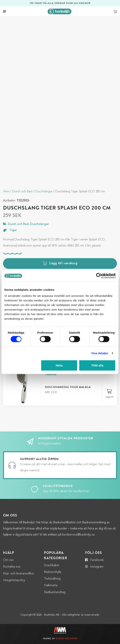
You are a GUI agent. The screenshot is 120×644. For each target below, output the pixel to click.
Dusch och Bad (22, 192)
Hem (6, 192)
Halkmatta (51, 585)
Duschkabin (52, 565)
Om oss (8, 560)
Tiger (13, 230)
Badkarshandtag (55, 592)
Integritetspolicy (14, 580)
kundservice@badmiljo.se (78, 535)
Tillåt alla (97, 365)
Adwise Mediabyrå (66, 639)
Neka (59, 365)
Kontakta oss (12, 567)
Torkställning (52, 579)
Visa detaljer (100, 353)
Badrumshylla (53, 572)
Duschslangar (44, 192)
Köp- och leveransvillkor (19, 574)
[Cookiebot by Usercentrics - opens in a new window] (99, 276)
